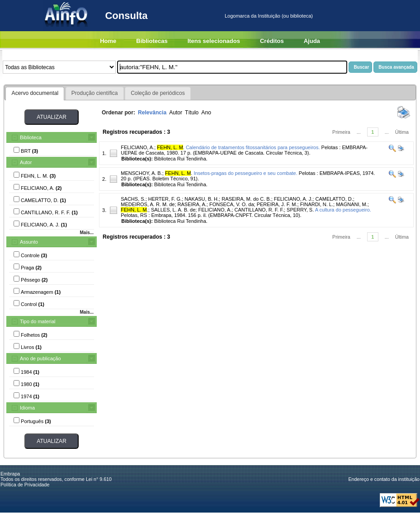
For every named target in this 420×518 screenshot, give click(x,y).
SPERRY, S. (300, 210)
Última (402, 132)
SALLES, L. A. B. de (173, 210)
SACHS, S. (133, 199)
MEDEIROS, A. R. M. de (148, 204)
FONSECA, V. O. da (232, 204)
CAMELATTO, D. (334, 199)
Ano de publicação (40, 358)
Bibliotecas (152, 41)
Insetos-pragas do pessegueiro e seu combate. (245, 173)
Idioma (27, 408)
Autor (26, 162)
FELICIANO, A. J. (293, 199)
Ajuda (312, 41)
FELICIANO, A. (137, 147)
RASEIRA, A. (192, 204)
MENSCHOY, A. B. (142, 173)
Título (192, 113)
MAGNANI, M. (352, 204)
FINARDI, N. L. (317, 204)
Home (108, 41)
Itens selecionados (214, 41)
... (359, 132)
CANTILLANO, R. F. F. (259, 210)
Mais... (87, 233)
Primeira (341, 132)
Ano (206, 113)
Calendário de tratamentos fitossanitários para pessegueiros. (253, 147)
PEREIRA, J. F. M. (277, 204)
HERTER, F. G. (165, 199)
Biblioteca (31, 137)
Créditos (272, 41)
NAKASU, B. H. (202, 199)
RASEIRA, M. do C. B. (246, 199)
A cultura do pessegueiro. (343, 210)
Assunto (29, 242)
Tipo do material (38, 321)
